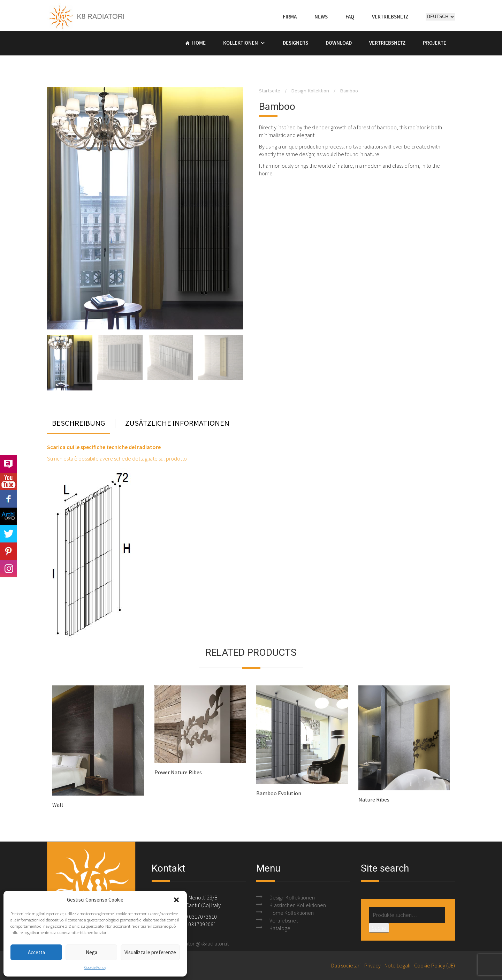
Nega (92, 952)
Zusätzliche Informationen (177, 423)
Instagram (9, 569)
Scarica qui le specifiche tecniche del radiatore (104, 447)
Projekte (435, 43)
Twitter (9, 534)
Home (199, 43)
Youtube (9, 481)
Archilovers (9, 464)
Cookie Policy (95, 967)
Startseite (270, 91)
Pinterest (9, 551)
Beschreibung (79, 423)
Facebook (9, 499)
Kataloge (280, 928)
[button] (176, 900)
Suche (379, 928)
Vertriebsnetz (387, 43)
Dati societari (346, 965)
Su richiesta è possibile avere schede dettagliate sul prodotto (117, 458)
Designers (295, 43)
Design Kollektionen (292, 897)
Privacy (372, 965)
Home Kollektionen (292, 913)
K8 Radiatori (86, 16)
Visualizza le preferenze (150, 952)
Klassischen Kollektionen (298, 905)
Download (339, 43)
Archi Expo (9, 516)
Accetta (36, 952)
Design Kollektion (310, 91)
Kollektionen (241, 43)
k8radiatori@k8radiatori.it (200, 943)
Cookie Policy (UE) (435, 965)
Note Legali (397, 965)
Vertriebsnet (284, 920)
